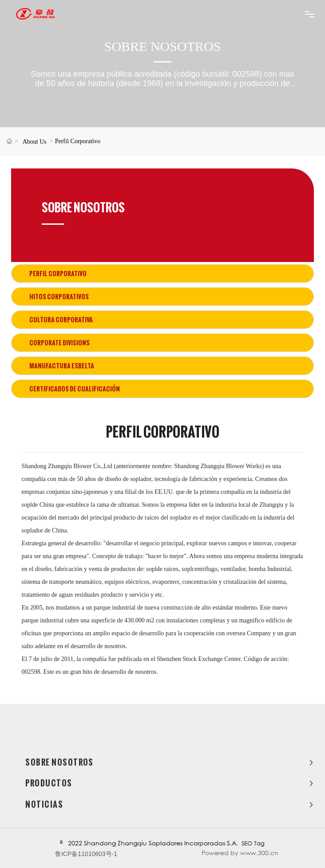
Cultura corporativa (61, 320)
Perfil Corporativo (58, 274)
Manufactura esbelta (62, 366)
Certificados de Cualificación (75, 389)
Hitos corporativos (59, 297)
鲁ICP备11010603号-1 (86, 854)
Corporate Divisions (59, 343)
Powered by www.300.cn (240, 853)
